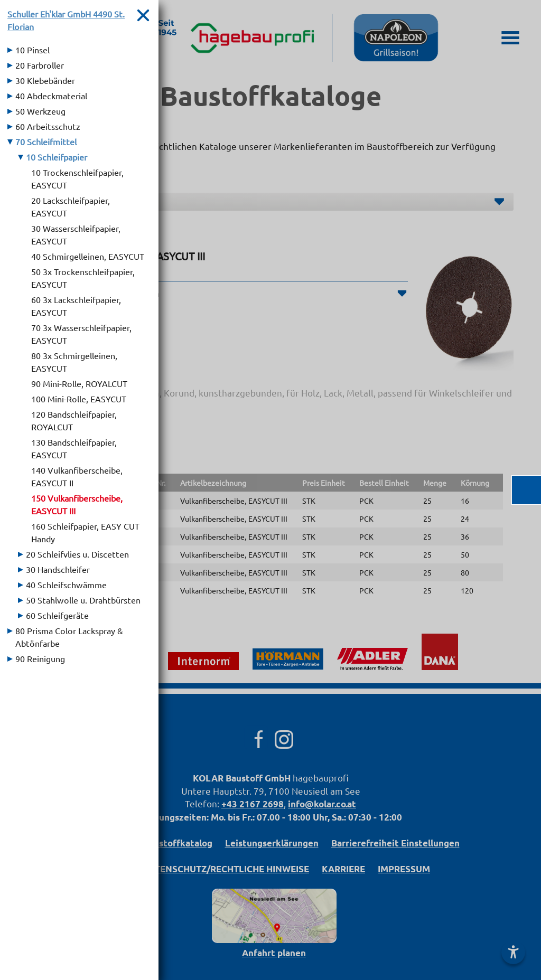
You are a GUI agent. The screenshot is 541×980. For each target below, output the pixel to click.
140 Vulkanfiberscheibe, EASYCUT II (77, 476)
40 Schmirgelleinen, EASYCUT (88, 256)
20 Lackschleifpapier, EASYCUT (71, 206)
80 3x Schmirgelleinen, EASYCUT (74, 362)
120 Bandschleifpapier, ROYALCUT (74, 420)
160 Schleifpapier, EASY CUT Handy (85, 532)
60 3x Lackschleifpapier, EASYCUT (76, 306)
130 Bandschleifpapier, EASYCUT (74, 448)
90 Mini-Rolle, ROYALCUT (79, 383)
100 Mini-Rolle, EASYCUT (79, 399)
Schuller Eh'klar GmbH (66, 20)
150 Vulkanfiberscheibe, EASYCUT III (77, 504)
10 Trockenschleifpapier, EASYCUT (77, 178)
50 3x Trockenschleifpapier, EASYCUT (83, 278)
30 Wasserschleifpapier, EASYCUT (76, 234)
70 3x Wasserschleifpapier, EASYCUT (81, 334)
